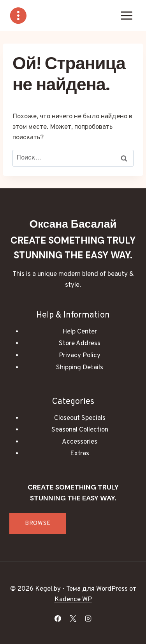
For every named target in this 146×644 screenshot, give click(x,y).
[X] (73, 618)
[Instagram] (88, 618)
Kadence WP (73, 600)
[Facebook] (58, 618)
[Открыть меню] (126, 15)
